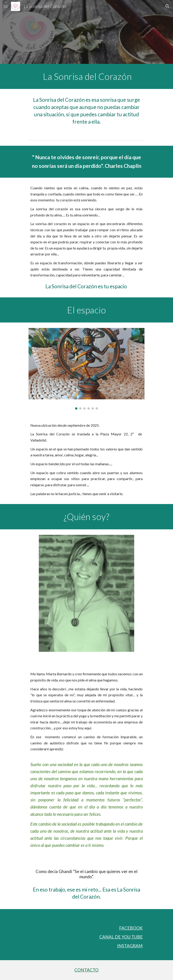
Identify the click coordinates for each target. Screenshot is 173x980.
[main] (86, 76)
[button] (5, 6)
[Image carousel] (86, 369)
